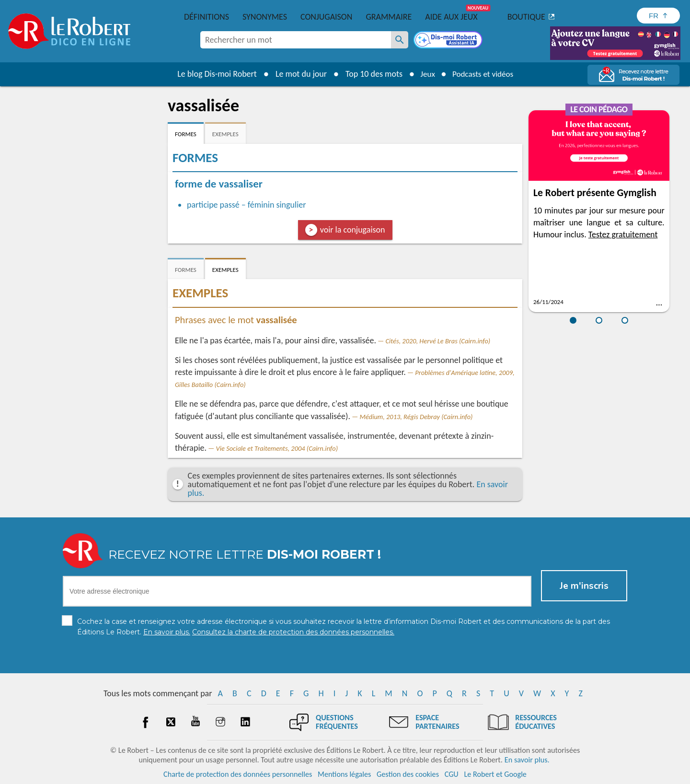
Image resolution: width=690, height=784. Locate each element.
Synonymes (265, 17)
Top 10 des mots (371, 74)
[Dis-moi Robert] (449, 41)
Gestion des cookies (408, 774)
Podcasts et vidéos (484, 74)
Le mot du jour (298, 74)
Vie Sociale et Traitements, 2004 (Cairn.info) (277, 448)
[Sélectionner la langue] (658, 16)
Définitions (207, 17)
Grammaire (389, 17)
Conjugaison (326, 17)
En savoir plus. (527, 760)
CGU (452, 774)
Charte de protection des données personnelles (238, 774)
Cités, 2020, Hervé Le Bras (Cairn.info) (438, 341)
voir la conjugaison (353, 230)
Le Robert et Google (495, 774)
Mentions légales (344, 774)
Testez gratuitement (623, 234)
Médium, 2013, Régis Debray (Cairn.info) (416, 417)
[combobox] (296, 40)
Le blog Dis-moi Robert (214, 74)
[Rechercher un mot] (400, 40)
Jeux (425, 74)
